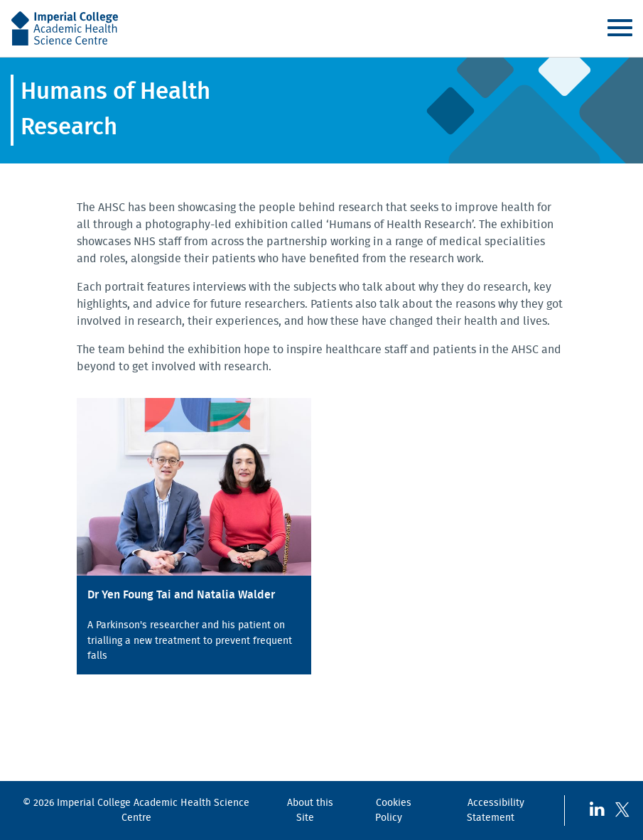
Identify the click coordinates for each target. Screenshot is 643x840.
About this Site (310, 811)
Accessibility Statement (496, 811)
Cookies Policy (393, 811)
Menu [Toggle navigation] (620, 28)
